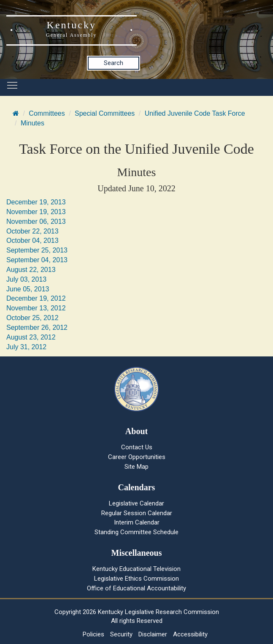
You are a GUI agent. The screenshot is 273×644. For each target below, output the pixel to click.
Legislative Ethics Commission (136, 579)
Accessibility (190, 634)
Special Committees (105, 113)
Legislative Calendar (136, 503)
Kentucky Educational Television (136, 569)
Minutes (32, 123)
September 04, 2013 (37, 260)
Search (114, 63)
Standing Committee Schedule (136, 532)
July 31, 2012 (26, 347)
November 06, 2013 (36, 221)
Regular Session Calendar (137, 513)
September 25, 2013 (37, 250)
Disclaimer (153, 634)
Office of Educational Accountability (136, 588)
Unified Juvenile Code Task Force (195, 113)
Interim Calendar (137, 522)
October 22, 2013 (32, 231)
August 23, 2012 (31, 337)
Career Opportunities (137, 457)
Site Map (136, 467)
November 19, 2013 (36, 212)
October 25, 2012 (32, 318)
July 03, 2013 (26, 279)
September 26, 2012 (37, 327)
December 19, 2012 (36, 298)
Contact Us (137, 447)
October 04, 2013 (32, 240)
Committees (47, 113)
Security (121, 634)
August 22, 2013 (31, 270)
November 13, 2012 (36, 308)
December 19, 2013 (36, 202)
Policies (93, 634)
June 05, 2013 (28, 289)
